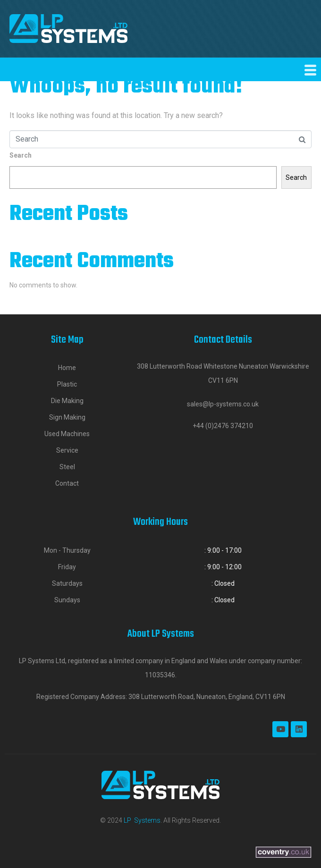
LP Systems (142, 820)
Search (21, 155)
